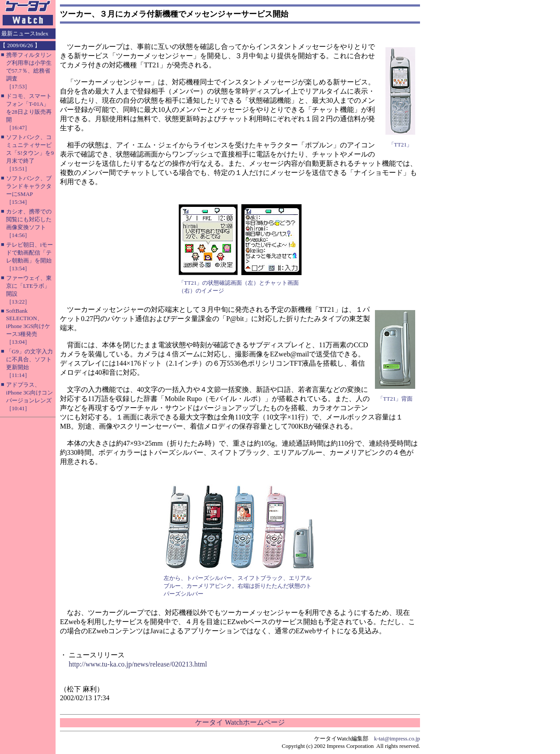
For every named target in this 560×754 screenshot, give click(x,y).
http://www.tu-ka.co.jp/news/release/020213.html (138, 664)
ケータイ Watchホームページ (240, 722)
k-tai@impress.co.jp (397, 738)
